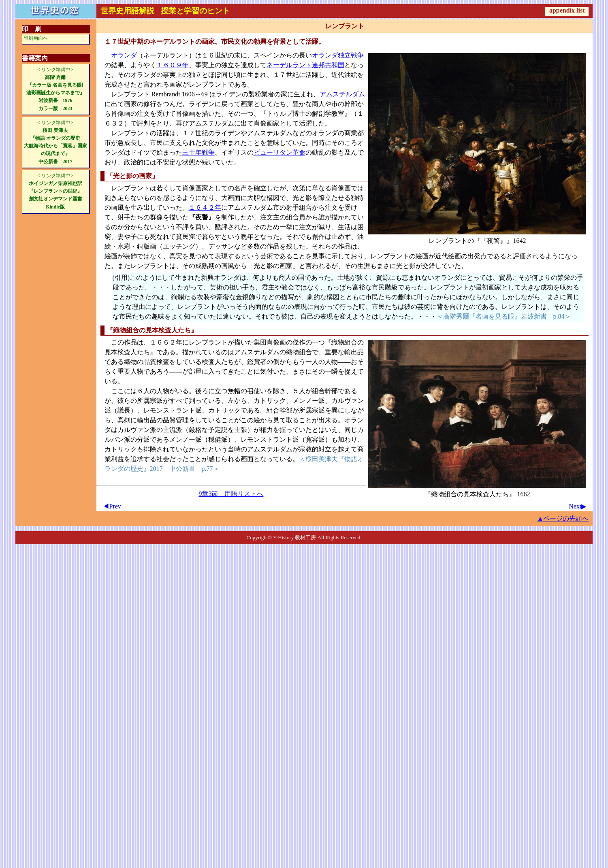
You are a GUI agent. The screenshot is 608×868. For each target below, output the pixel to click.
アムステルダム (342, 94)
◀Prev (112, 506)
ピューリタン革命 (279, 152)
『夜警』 (493, 241)
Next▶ (577, 506)
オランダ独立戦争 (338, 55)
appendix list (567, 10)
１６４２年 (205, 207)
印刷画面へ (36, 38)
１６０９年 (173, 65)
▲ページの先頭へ (563, 518)
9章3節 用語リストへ (231, 494)
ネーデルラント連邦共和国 (305, 65)
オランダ (124, 55)
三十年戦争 (198, 152)
